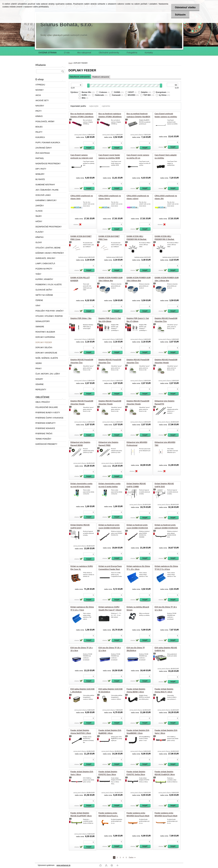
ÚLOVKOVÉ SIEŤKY (44, 290)
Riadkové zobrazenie (101, 77)
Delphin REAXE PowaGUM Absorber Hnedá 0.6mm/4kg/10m (166, 363)
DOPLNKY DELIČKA (44, 348)
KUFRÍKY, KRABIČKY (44, 279)
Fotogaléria (132, 53)
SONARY (39, 379)
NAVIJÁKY (40, 106)
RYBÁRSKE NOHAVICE (45, 428)
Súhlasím (180, 15)
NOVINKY (40, 90)
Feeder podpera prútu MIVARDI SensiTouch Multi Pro (166, 816)
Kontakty (149, 53)
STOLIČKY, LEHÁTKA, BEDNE (48, 248)
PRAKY (39, 369)
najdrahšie (106, 106)
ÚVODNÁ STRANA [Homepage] (48, 53)
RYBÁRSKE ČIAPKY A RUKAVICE (50, 418)
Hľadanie (41, 65)
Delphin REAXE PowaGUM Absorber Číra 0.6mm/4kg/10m (166, 321)
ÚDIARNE (40, 384)
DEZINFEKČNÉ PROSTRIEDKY (49, 227)
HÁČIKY (39, 221)
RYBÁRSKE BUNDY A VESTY (48, 413)
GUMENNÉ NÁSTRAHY (45, 185)
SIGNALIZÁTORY (43, 321)
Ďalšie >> (132, 857)
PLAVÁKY (40, 232)
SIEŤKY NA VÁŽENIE (44, 295)
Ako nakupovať (84, 53)
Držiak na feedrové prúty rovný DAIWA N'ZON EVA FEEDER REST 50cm (137, 528)
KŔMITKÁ (40, 237)
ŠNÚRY (39, 216)
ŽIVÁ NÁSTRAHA (43, 153)
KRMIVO (39, 116)
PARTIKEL (40, 158)
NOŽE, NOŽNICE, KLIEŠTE (47, 358)
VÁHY (38, 306)
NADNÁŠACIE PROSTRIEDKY (48, 164)
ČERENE (39, 300)
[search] (63, 71)
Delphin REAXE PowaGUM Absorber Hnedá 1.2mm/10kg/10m (110, 404)
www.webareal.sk (63, 865)
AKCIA (38, 95)
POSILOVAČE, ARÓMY (45, 122)
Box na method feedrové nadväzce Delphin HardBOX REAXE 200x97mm (138, 117)
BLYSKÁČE (40, 179)
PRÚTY (39, 111)
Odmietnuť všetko (185, 7)
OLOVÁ (39, 243)
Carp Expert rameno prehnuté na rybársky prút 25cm (82, 158)
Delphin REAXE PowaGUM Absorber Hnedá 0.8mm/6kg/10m (82, 404)
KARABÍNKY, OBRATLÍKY (46, 200)
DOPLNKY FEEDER (44, 342)
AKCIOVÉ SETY (42, 101)
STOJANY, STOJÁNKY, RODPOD (49, 316)
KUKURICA (40, 137)
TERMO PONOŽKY (43, 439)
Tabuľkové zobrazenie (80, 77)
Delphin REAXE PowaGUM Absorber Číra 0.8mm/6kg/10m (82, 363)
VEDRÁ (39, 363)
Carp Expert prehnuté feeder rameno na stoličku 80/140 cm (166, 117)
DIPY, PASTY (41, 169)
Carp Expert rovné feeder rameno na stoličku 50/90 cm (109, 158)
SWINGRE (40, 327)
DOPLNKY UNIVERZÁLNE (46, 353)
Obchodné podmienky (109, 53)
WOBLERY (40, 174)
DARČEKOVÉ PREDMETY (46, 444)
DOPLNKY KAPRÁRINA (45, 337)
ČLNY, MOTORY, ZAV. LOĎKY (48, 374)
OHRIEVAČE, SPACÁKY (45, 258)
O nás (67, 53)
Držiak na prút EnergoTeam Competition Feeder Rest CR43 (110, 569)
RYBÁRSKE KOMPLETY (46, 423)
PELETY (39, 132)
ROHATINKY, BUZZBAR (45, 332)
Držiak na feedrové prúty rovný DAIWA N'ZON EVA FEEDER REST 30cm (109, 528)
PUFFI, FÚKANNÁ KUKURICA (48, 143)
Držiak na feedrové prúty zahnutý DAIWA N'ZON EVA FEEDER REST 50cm (166, 528)
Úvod (70, 63)
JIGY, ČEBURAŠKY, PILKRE (47, 190)
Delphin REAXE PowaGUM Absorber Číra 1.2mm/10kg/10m (110, 363)
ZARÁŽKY (40, 206)
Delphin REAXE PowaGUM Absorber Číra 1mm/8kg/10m (138, 363)
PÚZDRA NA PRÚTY (44, 269)
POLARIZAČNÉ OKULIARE (47, 407)
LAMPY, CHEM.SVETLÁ (45, 264)
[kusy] (89, 143)
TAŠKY (38, 274)
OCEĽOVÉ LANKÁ (43, 195)
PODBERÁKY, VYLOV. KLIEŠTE (49, 285)
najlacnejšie (94, 106)
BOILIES (39, 127)
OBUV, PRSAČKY (43, 402)
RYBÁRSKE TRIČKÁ (44, 434)
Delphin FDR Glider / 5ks (81, 318)
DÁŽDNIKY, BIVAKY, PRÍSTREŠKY (50, 253)
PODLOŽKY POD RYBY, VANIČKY (50, 311)
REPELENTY (41, 390)
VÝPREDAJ (40, 85)
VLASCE (39, 211)
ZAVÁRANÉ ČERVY (44, 148)
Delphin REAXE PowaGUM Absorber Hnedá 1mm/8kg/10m (138, 404)
